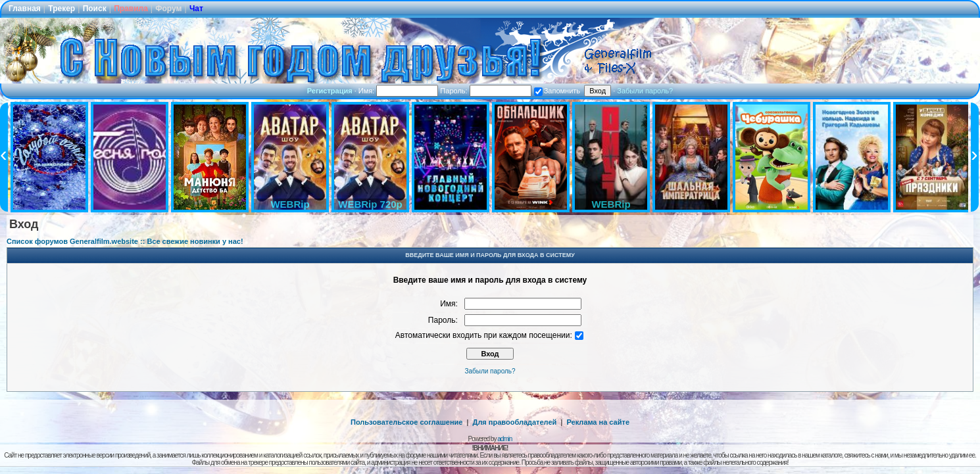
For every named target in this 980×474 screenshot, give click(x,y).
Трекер (61, 9)
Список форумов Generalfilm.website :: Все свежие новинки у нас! (125, 241)
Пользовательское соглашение (406, 422)
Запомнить (557, 91)
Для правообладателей (515, 422)
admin (504, 439)
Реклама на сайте (598, 422)
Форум (168, 9)
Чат (196, 9)
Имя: (399, 91)
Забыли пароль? (645, 91)
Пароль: (485, 91)
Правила (131, 9)
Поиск (95, 9)
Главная (25, 9)
